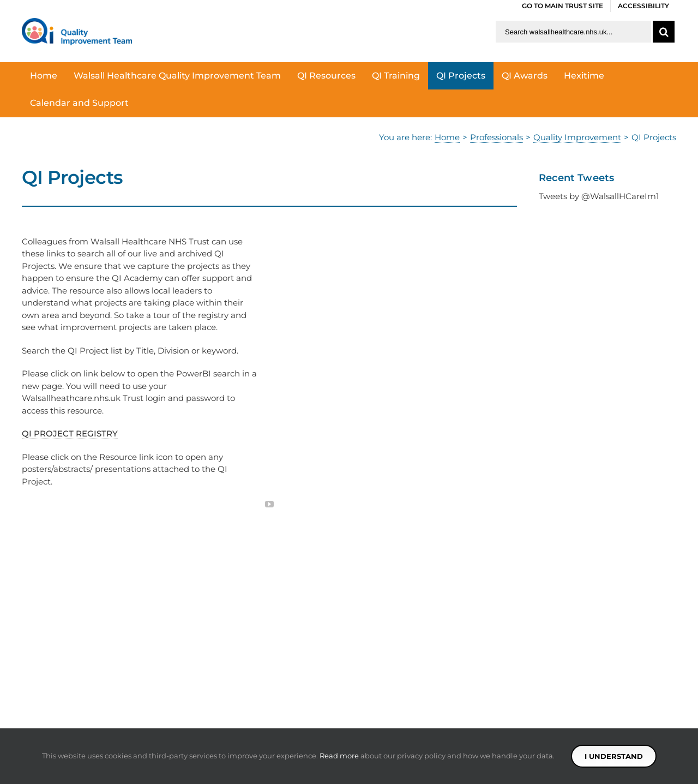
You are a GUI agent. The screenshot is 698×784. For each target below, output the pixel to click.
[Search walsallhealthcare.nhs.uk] (573, 32)
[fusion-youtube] (269, 504)
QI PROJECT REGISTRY (70, 433)
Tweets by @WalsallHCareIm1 (599, 196)
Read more (339, 756)
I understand (614, 756)
